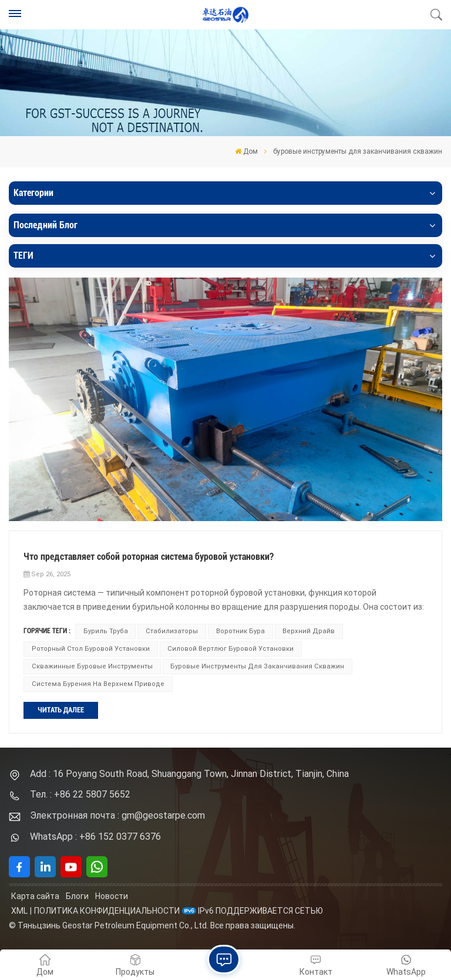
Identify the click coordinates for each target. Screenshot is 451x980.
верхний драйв (309, 631)
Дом (246, 151)
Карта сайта (35, 896)
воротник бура (240, 631)
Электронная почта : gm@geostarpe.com (117, 815)
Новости (112, 896)
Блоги (77, 896)
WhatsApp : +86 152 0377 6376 (95, 837)
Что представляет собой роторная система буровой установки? (149, 557)
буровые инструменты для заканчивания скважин (257, 666)
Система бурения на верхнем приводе (98, 684)
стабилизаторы (172, 631)
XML (19, 911)
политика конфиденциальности (107, 911)
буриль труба (106, 631)
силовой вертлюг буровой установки (230, 649)
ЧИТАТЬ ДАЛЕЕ (61, 710)
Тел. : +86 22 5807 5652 (80, 794)
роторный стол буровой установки (91, 649)
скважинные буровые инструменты (92, 666)
